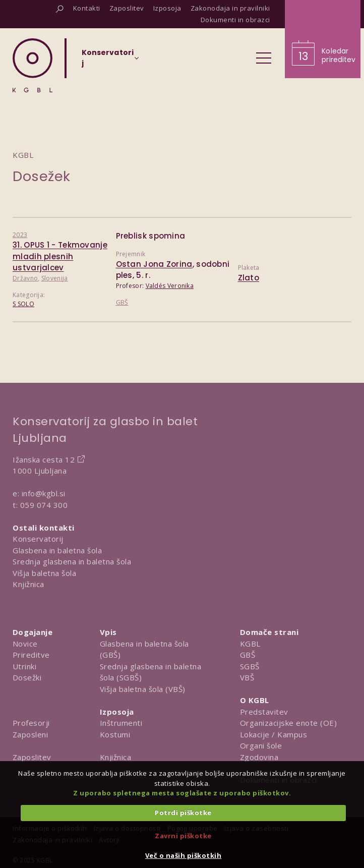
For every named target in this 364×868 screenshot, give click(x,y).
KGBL (250, 644)
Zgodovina (259, 757)
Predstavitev (264, 712)
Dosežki (27, 677)
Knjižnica (28, 584)
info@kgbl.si (44, 493)
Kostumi (115, 734)
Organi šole (261, 745)
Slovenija (55, 278)
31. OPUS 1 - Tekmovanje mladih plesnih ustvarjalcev (60, 256)
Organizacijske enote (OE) (289, 723)
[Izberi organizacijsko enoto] (108, 61)
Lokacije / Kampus (274, 734)
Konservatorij (38, 539)
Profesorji (31, 723)
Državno (25, 278)
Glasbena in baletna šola (57, 550)
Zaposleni (31, 734)
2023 (20, 235)
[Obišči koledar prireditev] (323, 39)
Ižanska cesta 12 (44, 459)
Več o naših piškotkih (184, 855)
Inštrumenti (121, 723)
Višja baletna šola (44, 573)
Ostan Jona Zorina (154, 264)
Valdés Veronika (170, 286)
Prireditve (31, 655)
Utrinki (25, 666)
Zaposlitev (32, 757)
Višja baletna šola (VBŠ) (143, 689)
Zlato (249, 278)
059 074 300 (44, 505)
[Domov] (33, 65)
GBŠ (122, 302)
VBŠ (247, 677)
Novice (25, 644)
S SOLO (23, 304)
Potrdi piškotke (183, 813)
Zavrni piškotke (183, 836)
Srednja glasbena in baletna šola (72, 561)
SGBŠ (250, 666)
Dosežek (42, 176)
